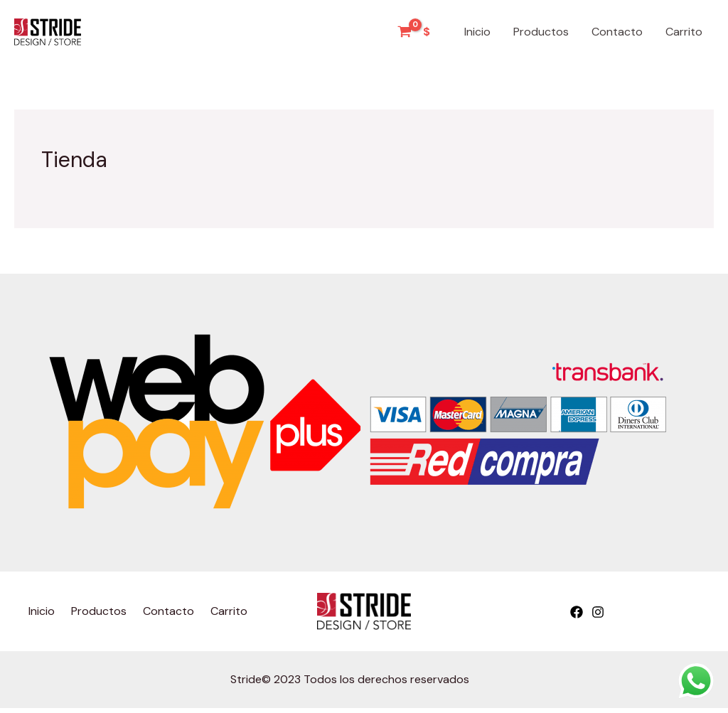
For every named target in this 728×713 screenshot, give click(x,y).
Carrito (684, 32)
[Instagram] (598, 612)
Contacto (617, 32)
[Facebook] (577, 612)
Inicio (477, 32)
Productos (541, 32)
